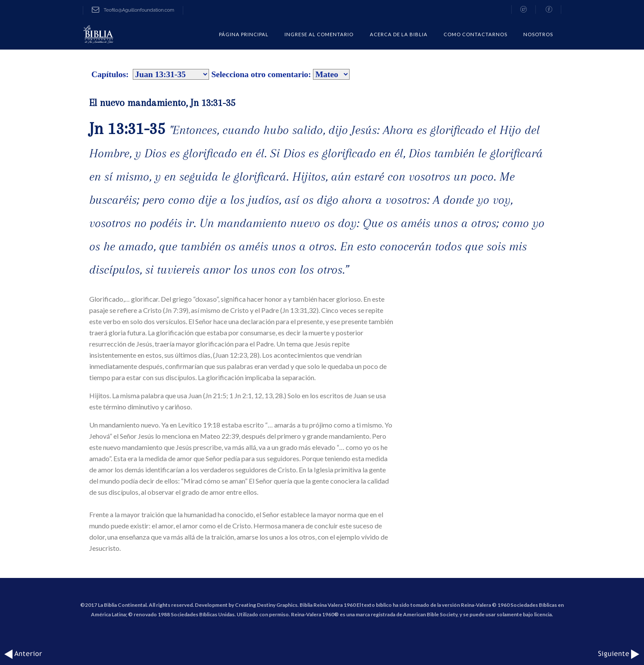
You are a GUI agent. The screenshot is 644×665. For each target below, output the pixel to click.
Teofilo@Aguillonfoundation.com (133, 10)
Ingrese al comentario (319, 34)
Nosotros (538, 34)
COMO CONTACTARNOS (475, 34)
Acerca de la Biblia (399, 34)
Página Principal (244, 34)
